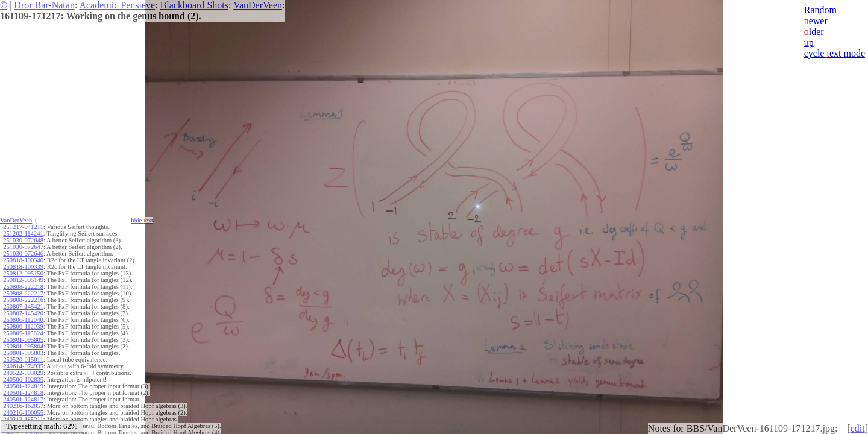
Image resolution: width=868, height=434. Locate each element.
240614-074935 (23, 366)
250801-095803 (23, 353)
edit (858, 428)
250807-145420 (23, 313)
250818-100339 (23, 267)
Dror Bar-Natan (44, 5)
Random (820, 10)
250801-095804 (23, 346)
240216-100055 (23, 413)
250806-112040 (23, 320)
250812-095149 (23, 280)
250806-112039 (23, 326)
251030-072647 (23, 247)
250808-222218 (23, 287)
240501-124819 (23, 386)
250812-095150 (23, 273)
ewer (816, 21)
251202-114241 (23, 234)
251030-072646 (23, 253)
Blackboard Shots (194, 5)
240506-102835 (23, 379)
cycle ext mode (835, 53)
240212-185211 (23, 419)
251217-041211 (23, 227)
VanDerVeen (258, 5)
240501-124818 (23, 393)
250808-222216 (23, 300)
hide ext (142, 220)
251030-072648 (23, 240)
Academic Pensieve (117, 5)
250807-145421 (23, 307)
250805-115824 (23, 333)
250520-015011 (23, 360)
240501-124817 (23, 399)
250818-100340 (23, 260)
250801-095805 (23, 340)
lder (814, 32)
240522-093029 (23, 373)
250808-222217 (23, 293)
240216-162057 (23, 406)
